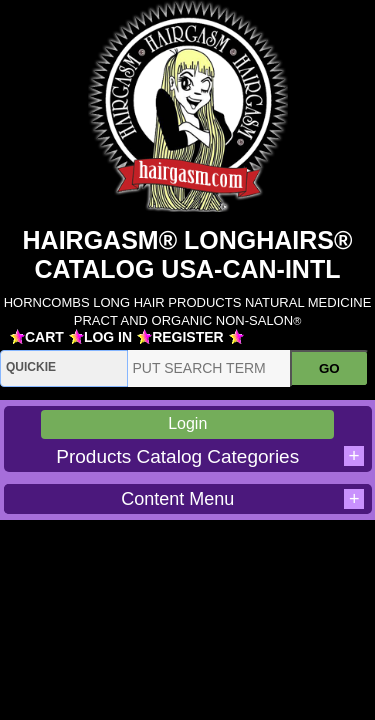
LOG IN (108, 337)
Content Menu (242, 499)
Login (187, 423)
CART (44, 337)
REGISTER (188, 337)
